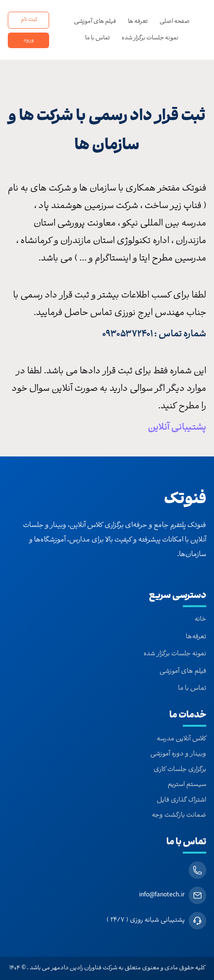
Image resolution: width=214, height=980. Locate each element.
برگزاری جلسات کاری (180, 770)
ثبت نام (29, 20)
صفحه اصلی (175, 22)
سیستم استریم (187, 785)
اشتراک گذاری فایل (181, 801)
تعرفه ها (138, 22)
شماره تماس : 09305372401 (154, 335)
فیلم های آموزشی (95, 22)
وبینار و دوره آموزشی (178, 754)
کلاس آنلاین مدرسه (181, 739)
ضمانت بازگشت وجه (179, 816)
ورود (29, 40)
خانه (200, 620)
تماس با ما (98, 38)
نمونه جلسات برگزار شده (150, 38)
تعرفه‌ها (196, 637)
